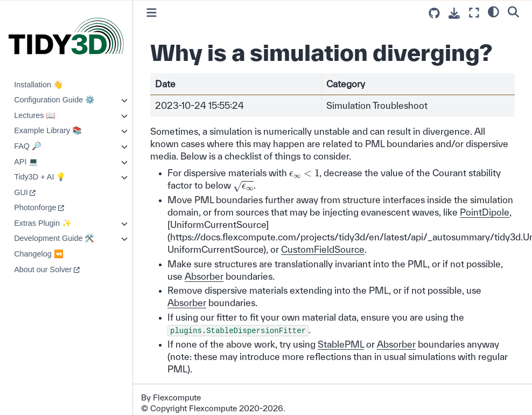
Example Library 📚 (48, 130)
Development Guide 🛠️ (54, 238)
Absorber (204, 276)
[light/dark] (493, 11)
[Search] (513, 11)
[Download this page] (454, 13)
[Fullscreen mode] (474, 13)
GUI (21, 192)
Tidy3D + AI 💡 (40, 177)
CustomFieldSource (323, 249)
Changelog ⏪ (39, 254)
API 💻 (26, 162)
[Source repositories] (434, 13)
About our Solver (43, 269)
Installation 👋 (38, 85)
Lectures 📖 (35, 115)
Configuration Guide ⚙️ (54, 100)
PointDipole (485, 212)
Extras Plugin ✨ (43, 223)
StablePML (341, 344)
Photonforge (35, 207)
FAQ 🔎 (28, 146)
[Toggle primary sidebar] (152, 13)
